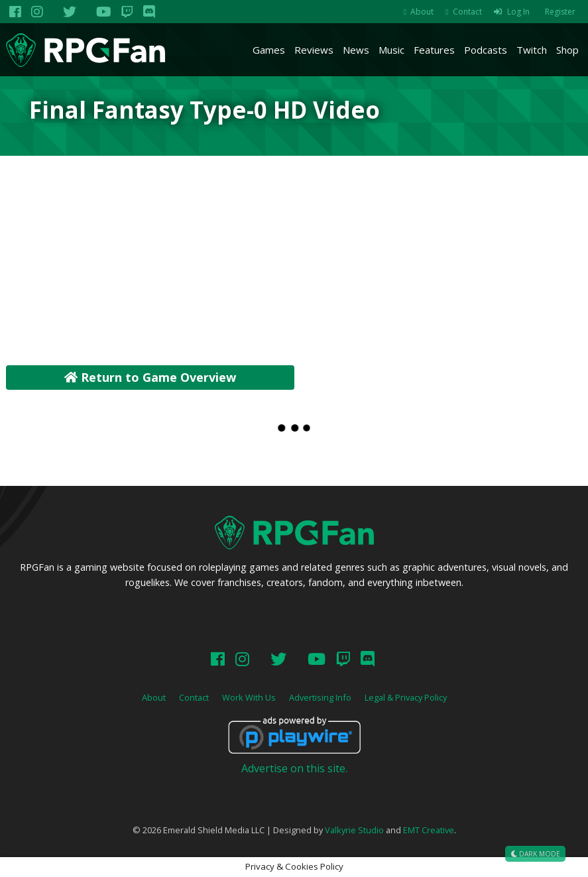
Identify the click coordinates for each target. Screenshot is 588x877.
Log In (518, 12)
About (422, 12)
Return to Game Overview (150, 377)
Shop (567, 50)
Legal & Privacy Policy (406, 697)
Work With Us (249, 697)
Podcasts (486, 50)
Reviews (314, 50)
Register (560, 12)
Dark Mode (535, 854)
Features (434, 50)
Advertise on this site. (294, 768)
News (356, 50)
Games (269, 50)
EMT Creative (429, 830)
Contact (467, 12)
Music (391, 50)
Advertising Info (320, 697)
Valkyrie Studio (354, 830)
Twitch (532, 50)
